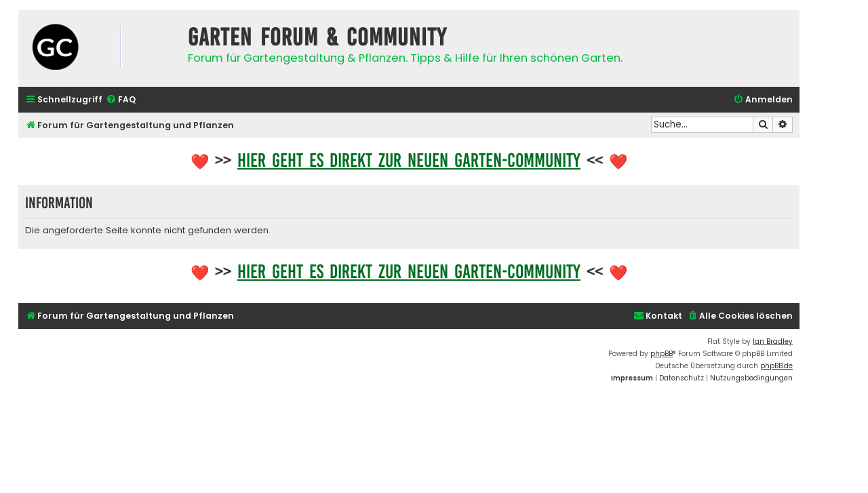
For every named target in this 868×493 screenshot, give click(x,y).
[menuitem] (121, 100)
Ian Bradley (773, 341)
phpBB (662, 354)
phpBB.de (776, 366)
